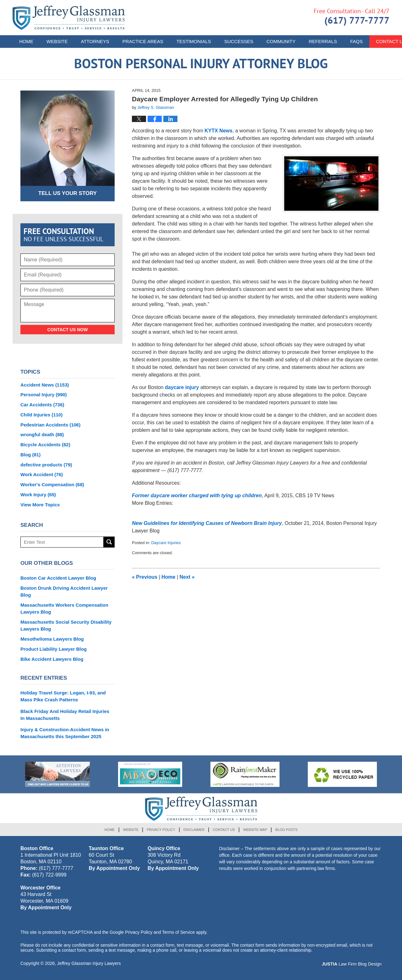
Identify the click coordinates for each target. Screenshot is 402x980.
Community (281, 41)
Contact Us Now (68, 330)
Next (187, 577)
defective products (46, 465)
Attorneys (95, 41)
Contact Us (224, 830)
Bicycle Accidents (45, 445)
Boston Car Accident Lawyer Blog (58, 578)
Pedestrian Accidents (50, 425)
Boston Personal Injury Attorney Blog (69, 18)
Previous (145, 577)
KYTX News (218, 131)
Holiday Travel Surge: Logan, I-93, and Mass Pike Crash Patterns (63, 696)
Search (109, 542)
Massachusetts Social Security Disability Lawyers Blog (66, 625)
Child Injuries (41, 415)
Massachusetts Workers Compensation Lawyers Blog (64, 608)
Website (57, 41)
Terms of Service (178, 932)
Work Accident (42, 474)
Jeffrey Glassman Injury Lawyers (89, 963)
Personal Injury (44, 395)
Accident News (45, 385)
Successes (239, 41)
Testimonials (194, 41)
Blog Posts (287, 830)
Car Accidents (42, 405)
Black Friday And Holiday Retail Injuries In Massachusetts (65, 715)
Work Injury (38, 495)
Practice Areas (143, 41)
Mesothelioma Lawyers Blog (52, 639)
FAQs (356, 41)
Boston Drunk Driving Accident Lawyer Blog (64, 591)
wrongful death (42, 434)
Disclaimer (194, 830)
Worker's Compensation (52, 484)
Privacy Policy (161, 830)
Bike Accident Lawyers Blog (52, 659)
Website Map (255, 830)
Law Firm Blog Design (352, 964)
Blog (30, 455)
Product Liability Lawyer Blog (54, 649)
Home (26, 41)
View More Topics (40, 505)
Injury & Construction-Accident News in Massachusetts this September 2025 (65, 733)
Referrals (323, 41)
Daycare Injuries (166, 543)
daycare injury (182, 387)
